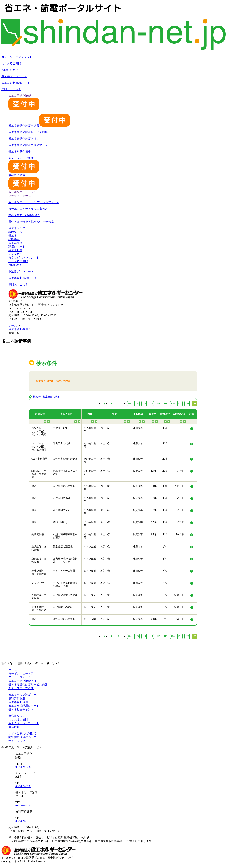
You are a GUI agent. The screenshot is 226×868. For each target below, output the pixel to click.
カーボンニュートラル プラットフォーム (34, 202)
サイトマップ (17, 741)
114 (130, 636)
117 (151, 636)
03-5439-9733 (23, 786)
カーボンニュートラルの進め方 (28, 209)
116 (144, 636)
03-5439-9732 (23, 767)
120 (173, 636)
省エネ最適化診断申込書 (39, 126)
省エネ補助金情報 (20, 152)
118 (158, 636)
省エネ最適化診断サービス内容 (28, 132)
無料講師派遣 (17, 698)
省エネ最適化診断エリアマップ (28, 145)
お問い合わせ (10, 70)
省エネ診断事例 (18, 329)
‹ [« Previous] (104, 636)
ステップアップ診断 (21, 688)
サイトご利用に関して (22, 733)
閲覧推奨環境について (22, 737)
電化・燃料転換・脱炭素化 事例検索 (31, 222)
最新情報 (14, 727)
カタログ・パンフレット (17, 57)
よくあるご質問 (11, 63)
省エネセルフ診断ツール (24, 695)
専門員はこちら (11, 89)
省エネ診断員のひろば (15, 83)
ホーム (13, 325)
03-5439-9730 (23, 805)
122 (187, 636)
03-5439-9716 (23, 821)
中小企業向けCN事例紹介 (24, 215)
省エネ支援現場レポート (24, 706)
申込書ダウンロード (14, 76)
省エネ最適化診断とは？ (24, 139)
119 (165, 636)
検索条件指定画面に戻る (47, 397)
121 (180, 636)
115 (137, 636)
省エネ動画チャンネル (22, 709)
